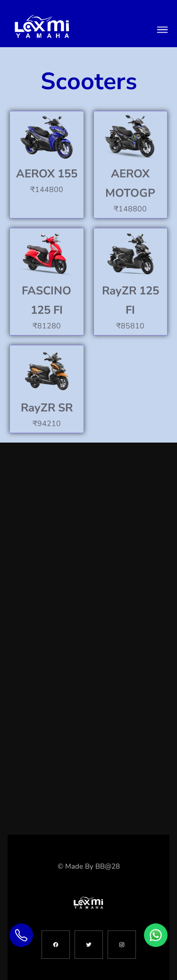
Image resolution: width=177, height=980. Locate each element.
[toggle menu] (162, 30)
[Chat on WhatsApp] (156, 935)
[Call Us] (21, 935)
